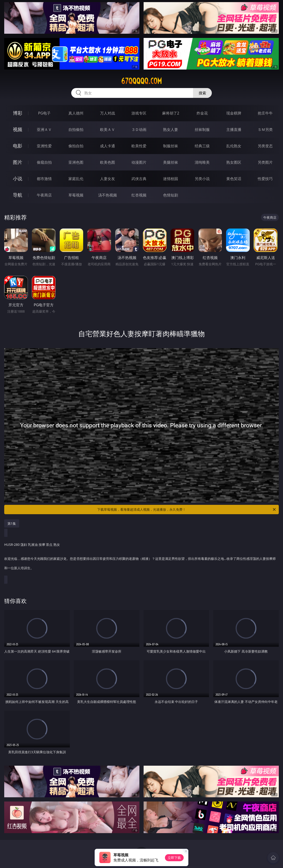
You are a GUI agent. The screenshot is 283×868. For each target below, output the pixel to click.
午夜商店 (44, 195)
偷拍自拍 (76, 146)
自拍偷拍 (76, 129)
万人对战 (108, 113)
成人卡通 (108, 146)
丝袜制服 (202, 129)
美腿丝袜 (171, 162)
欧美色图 (108, 162)
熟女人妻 (171, 129)
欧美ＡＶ (108, 129)
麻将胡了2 (171, 113)
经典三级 (202, 146)
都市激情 (44, 179)
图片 (18, 162)
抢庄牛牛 (265, 113)
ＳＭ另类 (265, 129)
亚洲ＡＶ (44, 129)
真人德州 (76, 113)
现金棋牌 (234, 113)
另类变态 (265, 146)
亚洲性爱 (44, 146)
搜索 (202, 93)
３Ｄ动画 (139, 129)
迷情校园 (171, 179)
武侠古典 (139, 179)
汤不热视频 (108, 195)
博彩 (18, 113)
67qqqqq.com (141, 81)
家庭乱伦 (76, 179)
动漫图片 (139, 162)
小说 (18, 179)
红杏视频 (139, 195)
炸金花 (202, 113)
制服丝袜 (171, 146)
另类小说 (202, 179)
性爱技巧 (265, 179)
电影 (18, 146)
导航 (18, 195)
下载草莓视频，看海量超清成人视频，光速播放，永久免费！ (187, 510)
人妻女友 (108, 179)
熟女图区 (234, 162)
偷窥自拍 (44, 162)
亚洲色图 (76, 162)
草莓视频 (76, 195)
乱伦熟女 (234, 146)
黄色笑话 (234, 179)
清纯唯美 (202, 162)
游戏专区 (139, 113)
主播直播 (234, 129)
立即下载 (174, 858)
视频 (18, 129)
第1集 (12, 523)
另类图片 (265, 162)
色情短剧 (171, 195)
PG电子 (44, 113)
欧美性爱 (139, 146)
